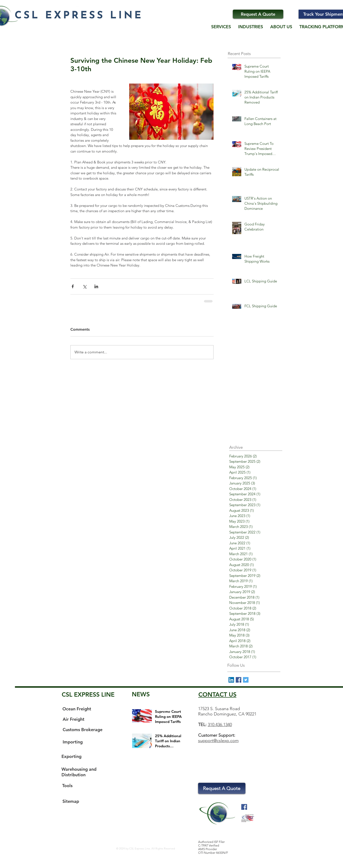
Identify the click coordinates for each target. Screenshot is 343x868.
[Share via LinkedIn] (96, 286)
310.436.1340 (220, 725)
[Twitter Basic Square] (246, 680)
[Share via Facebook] (73, 286)
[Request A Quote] (258, 14)
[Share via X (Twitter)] (84, 286)
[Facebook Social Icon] (244, 807)
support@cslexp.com (218, 741)
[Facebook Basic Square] (239, 680)
